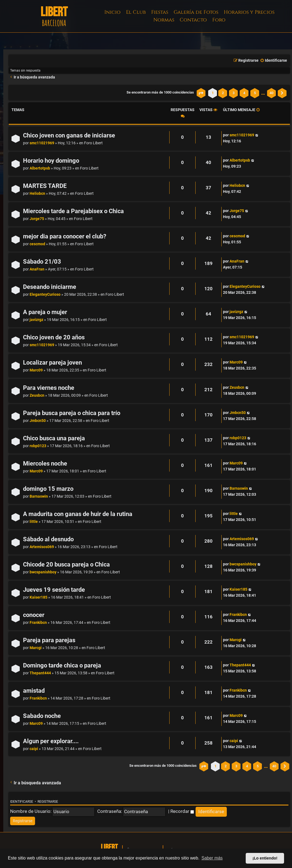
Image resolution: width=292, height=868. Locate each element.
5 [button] (255, 93)
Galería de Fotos (196, 12)
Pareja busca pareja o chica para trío (72, 413)
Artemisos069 (42, 547)
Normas (164, 20)
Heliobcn (37, 194)
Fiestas (160, 12)
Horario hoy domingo (51, 161)
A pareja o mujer (45, 312)
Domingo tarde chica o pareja (62, 665)
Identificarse (22, 802)
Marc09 (36, 370)
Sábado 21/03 (42, 262)
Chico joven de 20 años (54, 337)
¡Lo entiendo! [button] (265, 858)
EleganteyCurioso (45, 294)
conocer (34, 615)
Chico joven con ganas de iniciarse (69, 135)
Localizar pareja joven (52, 363)
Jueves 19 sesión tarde (54, 590)
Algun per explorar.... (51, 741)
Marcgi (36, 648)
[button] (201, 93)
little (34, 522)
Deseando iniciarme (50, 287)
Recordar (182, 811)
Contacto (193, 20)
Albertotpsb (40, 168)
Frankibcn (38, 623)
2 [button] (223, 93)
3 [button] (234, 93)
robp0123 (38, 446)
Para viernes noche (49, 388)
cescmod (37, 244)
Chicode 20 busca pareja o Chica (66, 564)
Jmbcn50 (38, 421)
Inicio (112, 12)
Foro (219, 20)
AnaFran (37, 269)
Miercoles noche (45, 463)
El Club (136, 12)
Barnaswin (39, 496)
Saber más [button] (212, 858)
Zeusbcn (37, 395)
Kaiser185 (38, 597)
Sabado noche (42, 716)
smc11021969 (42, 143)
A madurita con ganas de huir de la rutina (78, 514)
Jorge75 (37, 219)
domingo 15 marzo (48, 489)
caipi (34, 749)
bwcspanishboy (43, 572)
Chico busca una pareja (54, 438)
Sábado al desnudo (48, 539)
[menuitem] (274, 61)
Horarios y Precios (249, 12)
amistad (34, 691)
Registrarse (48, 802)
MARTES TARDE (45, 186)
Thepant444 (40, 673)
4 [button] (244, 93)
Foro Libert (93, 143)
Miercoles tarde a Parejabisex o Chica (73, 211)
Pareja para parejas (49, 640)
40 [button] (271, 93)
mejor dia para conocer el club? (65, 236)
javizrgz (36, 320)
